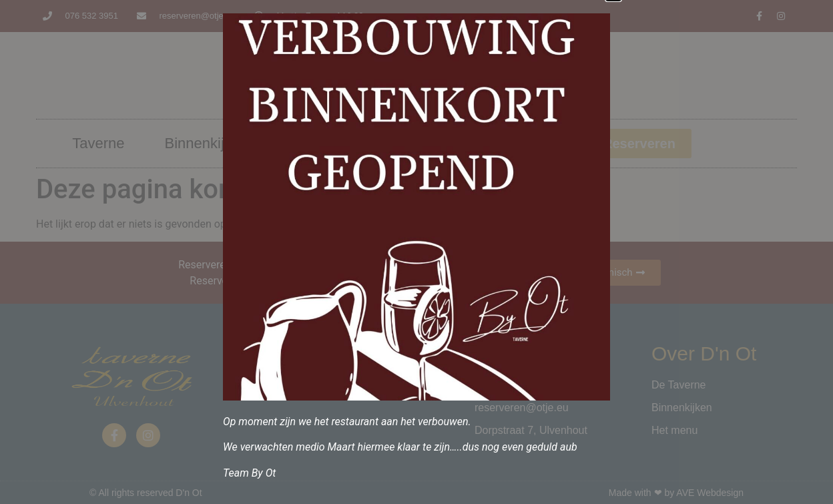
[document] (416, 252)
